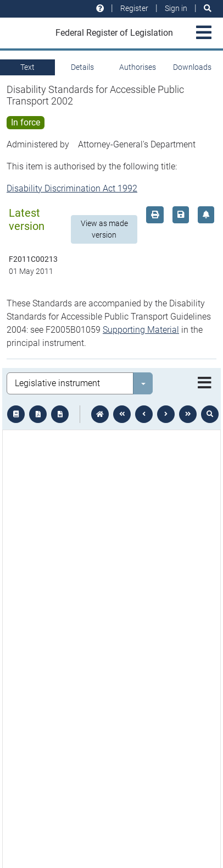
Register (134, 8)
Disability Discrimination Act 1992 (72, 188)
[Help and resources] (100, 9)
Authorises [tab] (138, 67)
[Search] (208, 9)
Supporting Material (141, 330)
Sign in (176, 8)
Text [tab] (27, 67)
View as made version (104, 229)
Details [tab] (82, 67)
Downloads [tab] (192, 67)
